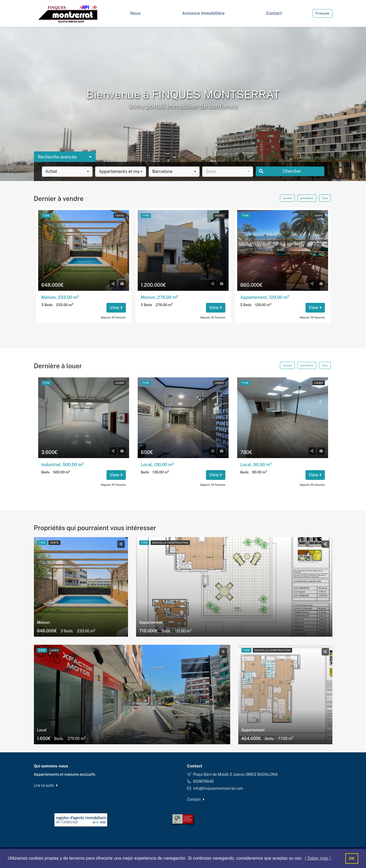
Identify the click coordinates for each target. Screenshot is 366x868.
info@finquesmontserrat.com (218, 788)
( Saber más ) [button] (318, 858)
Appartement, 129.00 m (265, 297)
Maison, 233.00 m (60, 297)
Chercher (280, 171)
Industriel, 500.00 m (63, 465)
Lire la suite (46, 785)
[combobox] (67, 172)
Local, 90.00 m (256, 465)
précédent (307, 198)
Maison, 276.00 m (160, 297)
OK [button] (352, 858)
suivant (287, 198)
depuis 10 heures (113, 317)
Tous (325, 198)
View (116, 308)
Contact (196, 799)
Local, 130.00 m (158, 465)
